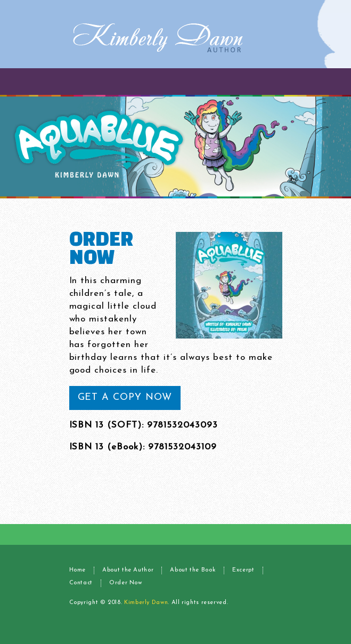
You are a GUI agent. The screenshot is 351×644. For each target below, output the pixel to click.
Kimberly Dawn (146, 603)
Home (78, 570)
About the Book (193, 570)
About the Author (128, 570)
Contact (81, 583)
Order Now (126, 583)
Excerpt (243, 570)
